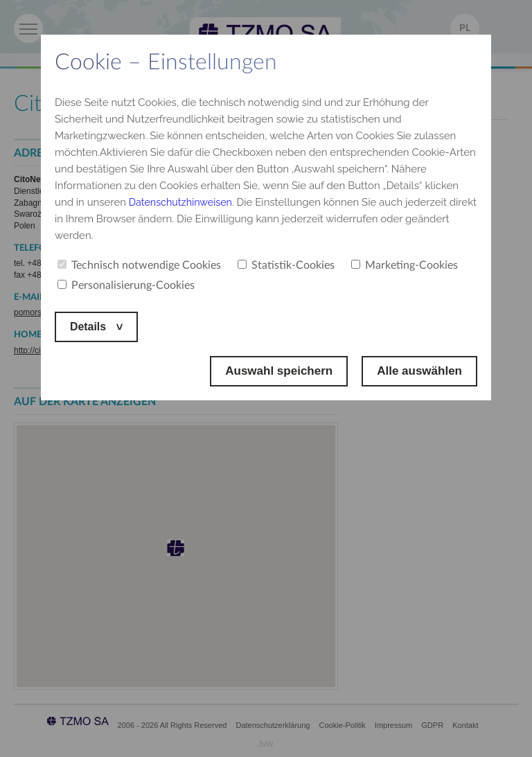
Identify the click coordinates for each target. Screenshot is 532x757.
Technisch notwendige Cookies (139, 265)
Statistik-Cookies (286, 265)
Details (91, 327)
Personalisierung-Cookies (126, 285)
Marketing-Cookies (405, 265)
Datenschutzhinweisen (183, 202)
